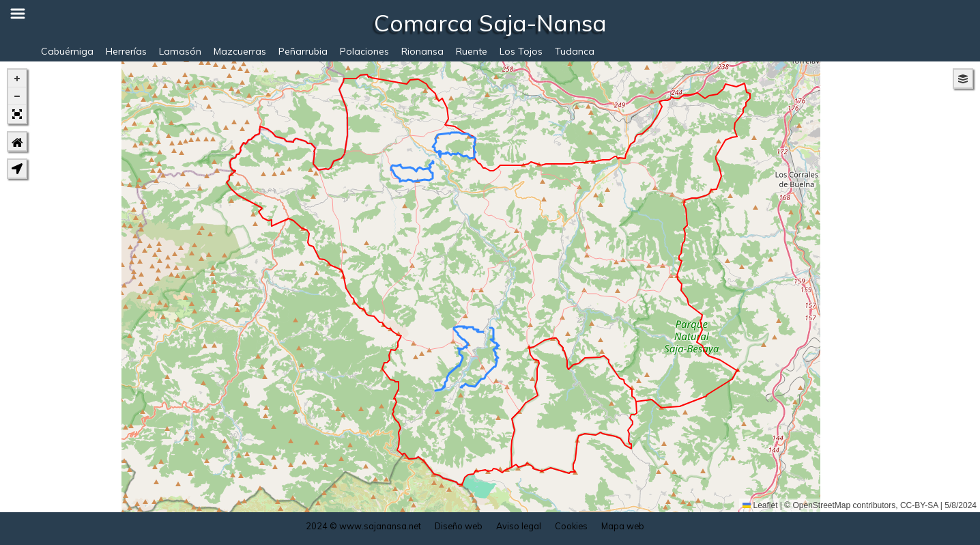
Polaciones (364, 51)
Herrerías (126, 51)
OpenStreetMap (822, 505)
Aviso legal (519, 526)
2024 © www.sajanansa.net (363, 526)
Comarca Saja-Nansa (490, 23)
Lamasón (180, 51)
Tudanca (575, 51)
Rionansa (422, 51)
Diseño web (459, 526)
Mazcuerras (240, 51)
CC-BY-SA (919, 505)
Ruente (472, 51)
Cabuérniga (67, 51)
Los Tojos (521, 51)
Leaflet (760, 505)
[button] (17, 79)
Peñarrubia (303, 51)
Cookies (571, 526)
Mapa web (623, 526)
